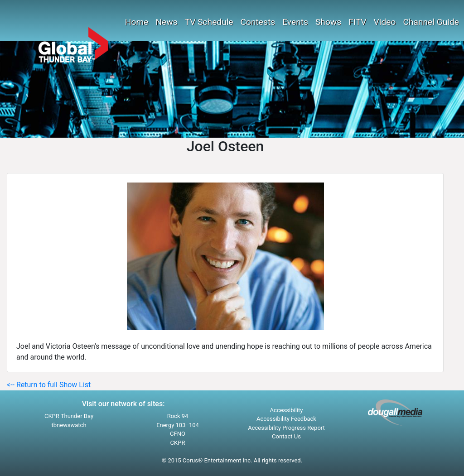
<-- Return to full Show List (49, 385)
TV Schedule (209, 22)
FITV (357, 22)
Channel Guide (431, 22)
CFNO (178, 434)
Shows (328, 22)
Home (137, 22)
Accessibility (287, 410)
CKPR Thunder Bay (69, 416)
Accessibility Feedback (286, 419)
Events (295, 22)
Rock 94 (178, 416)
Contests (258, 22)
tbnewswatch (69, 425)
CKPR (178, 443)
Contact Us (286, 436)
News (166, 22)
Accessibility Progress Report (286, 428)
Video (385, 22)
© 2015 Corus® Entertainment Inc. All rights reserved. (232, 460)
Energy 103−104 (178, 425)
